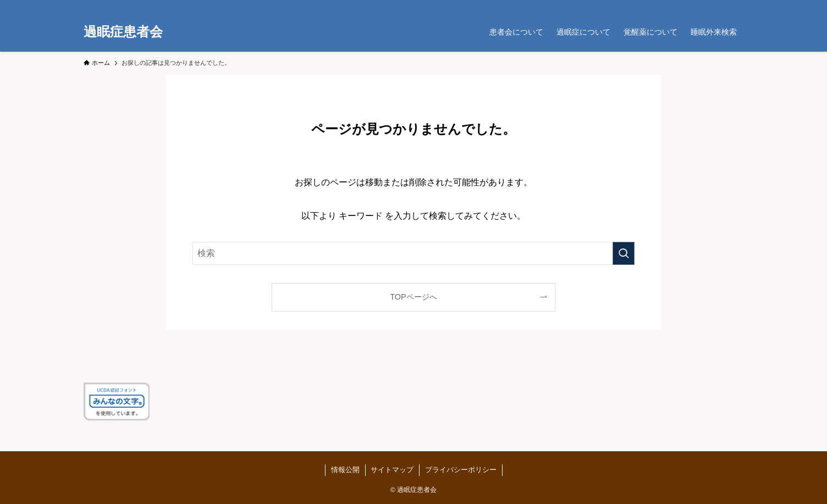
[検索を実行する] (624, 253)
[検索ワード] (413, 253)
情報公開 (345, 470)
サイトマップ (392, 470)
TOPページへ (413, 297)
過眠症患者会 (123, 32)
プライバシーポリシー (460, 470)
